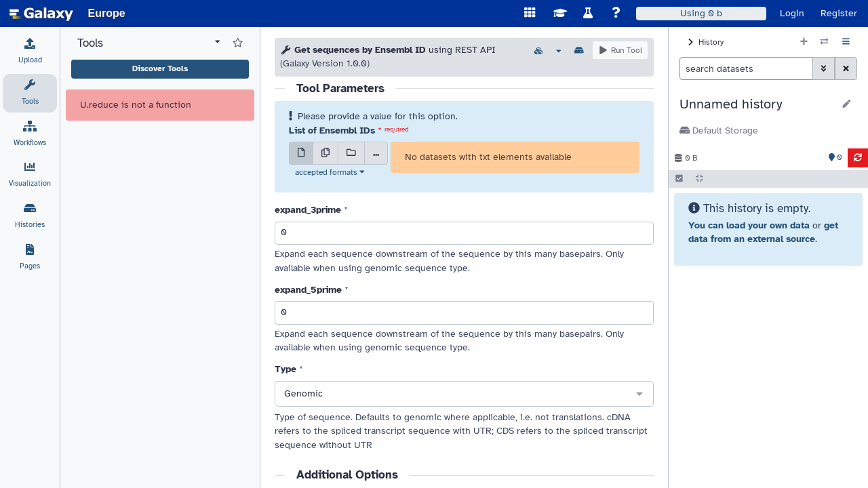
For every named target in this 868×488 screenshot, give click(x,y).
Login (792, 13)
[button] (756, 104)
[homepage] (41, 14)
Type (285, 369)
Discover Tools (160, 68)
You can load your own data (749, 225)
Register (839, 13)
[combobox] (464, 394)
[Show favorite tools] (238, 43)
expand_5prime (308, 290)
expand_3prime (308, 210)
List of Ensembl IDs (332, 130)
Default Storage (719, 130)
